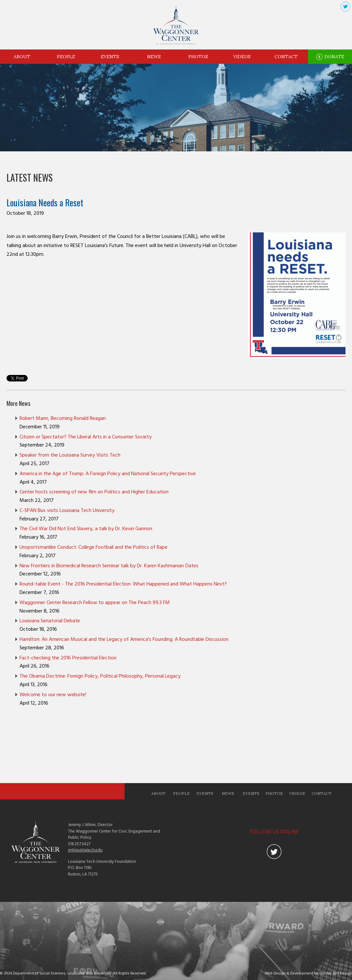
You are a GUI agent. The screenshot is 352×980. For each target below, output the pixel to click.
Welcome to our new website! (53, 695)
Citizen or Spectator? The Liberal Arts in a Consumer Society (86, 437)
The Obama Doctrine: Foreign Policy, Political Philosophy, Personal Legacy (100, 676)
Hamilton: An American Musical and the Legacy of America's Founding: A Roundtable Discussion (124, 640)
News (154, 57)
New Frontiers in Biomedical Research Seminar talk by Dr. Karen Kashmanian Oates (109, 566)
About (22, 57)
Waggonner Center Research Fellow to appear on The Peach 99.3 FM (95, 603)
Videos (242, 57)
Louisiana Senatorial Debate (50, 621)
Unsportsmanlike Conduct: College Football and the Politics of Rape (94, 547)
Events (110, 57)
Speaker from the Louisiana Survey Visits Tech (70, 455)
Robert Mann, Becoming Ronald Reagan (63, 419)
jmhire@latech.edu (85, 850)
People (66, 57)
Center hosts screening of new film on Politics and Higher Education (94, 492)
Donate (330, 57)
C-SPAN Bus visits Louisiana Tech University (67, 511)
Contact (286, 57)
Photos (198, 57)
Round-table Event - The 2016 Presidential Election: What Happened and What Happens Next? (123, 584)
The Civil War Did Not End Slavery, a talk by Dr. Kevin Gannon (86, 529)
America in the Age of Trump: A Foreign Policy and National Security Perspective (108, 474)
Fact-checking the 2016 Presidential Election (68, 658)
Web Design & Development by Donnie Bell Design (308, 973)
